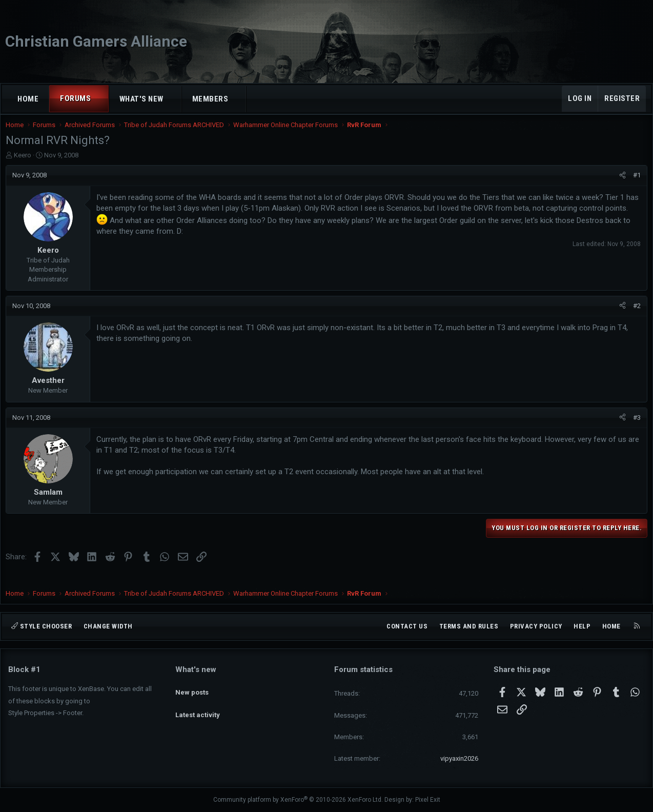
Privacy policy (536, 626)
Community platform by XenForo (298, 800)
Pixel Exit (428, 800)
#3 (634, 428)
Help (582, 626)
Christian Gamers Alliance (96, 41)
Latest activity (198, 706)
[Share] (620, 186)
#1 (634, 185)
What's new (141, 99)
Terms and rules (469, 626)
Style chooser (42, 626)
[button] (100, 99)
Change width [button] (108, 626)
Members (210, 99)
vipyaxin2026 (459, 758)
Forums (75, 98)
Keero (25, 165)
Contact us (407, 626)
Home (28, 99)
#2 (634, 316)
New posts (192, 688)
